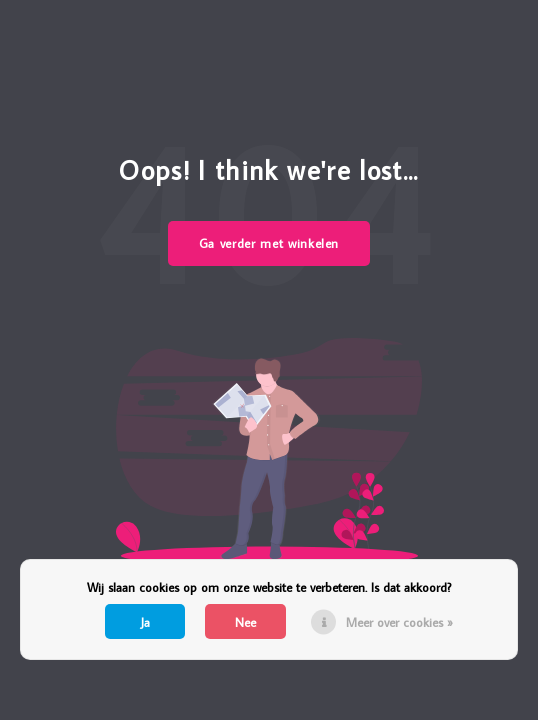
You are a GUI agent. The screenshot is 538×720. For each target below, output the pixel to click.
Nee (245, 622)
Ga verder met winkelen (269, 243)
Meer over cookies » (399, 622)
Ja (145, 622)
